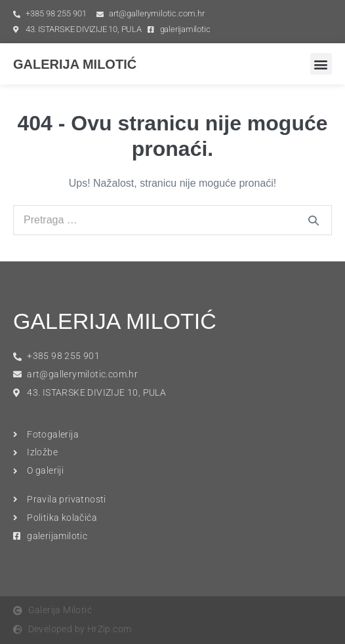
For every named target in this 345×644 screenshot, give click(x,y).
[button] (321, 64)
